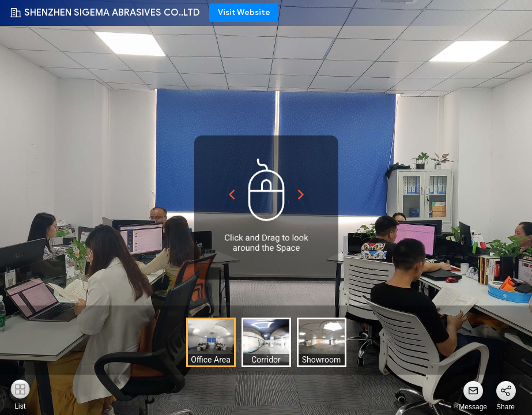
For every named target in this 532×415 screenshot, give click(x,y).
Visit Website (244, 12)
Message (473, 407)
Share (505, 407)
